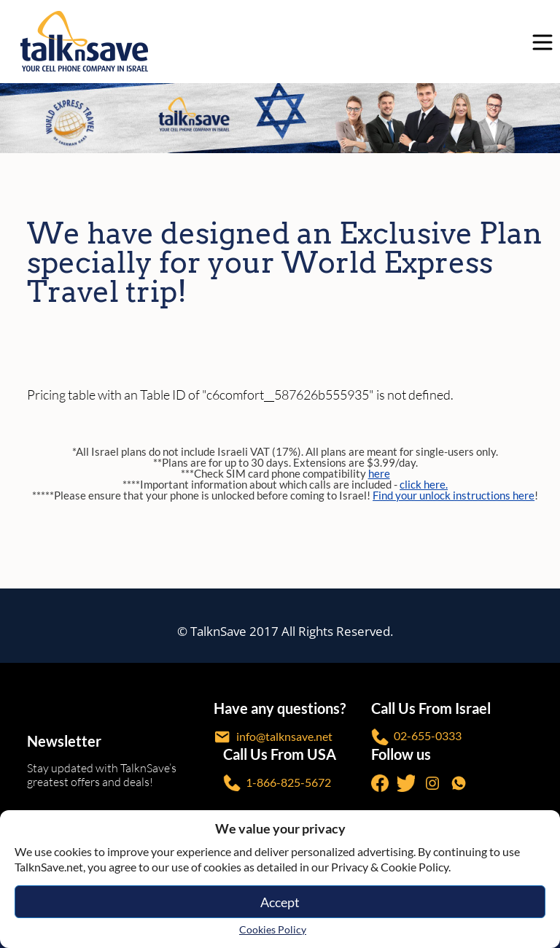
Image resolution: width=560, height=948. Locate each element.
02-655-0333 (416, 737)
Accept (280, 902)
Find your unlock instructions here (454, 495)
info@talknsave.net (273, 737)
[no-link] (539, 42)
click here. (424, 484)
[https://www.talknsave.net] (282, 41)
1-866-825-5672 (277, 783)
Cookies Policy (273, 929)
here (379, 473)
